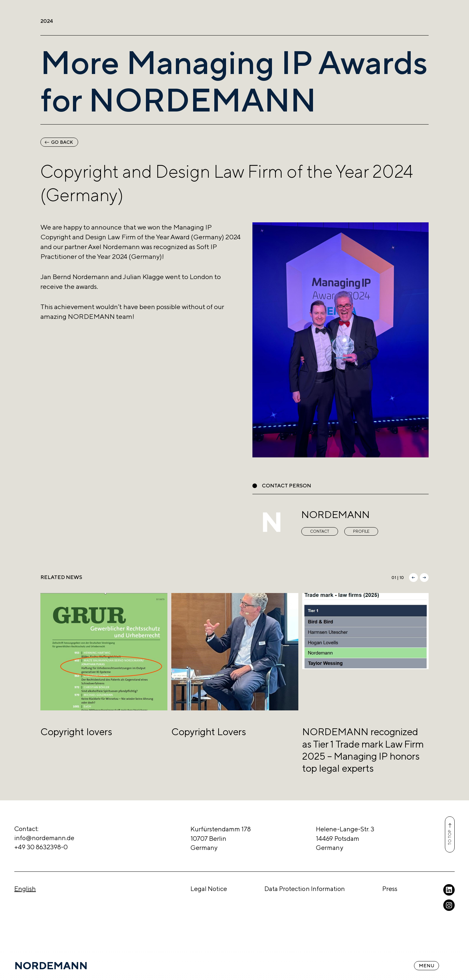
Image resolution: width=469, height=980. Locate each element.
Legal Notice (209, 889)
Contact (320, 531)
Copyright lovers (76, 732)
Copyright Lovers (209, 732)
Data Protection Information (305, 889)
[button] (413, 578)
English (25, 889)
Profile (361, 531)
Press (390, 889)
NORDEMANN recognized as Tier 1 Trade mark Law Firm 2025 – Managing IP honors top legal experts (363, 750)
